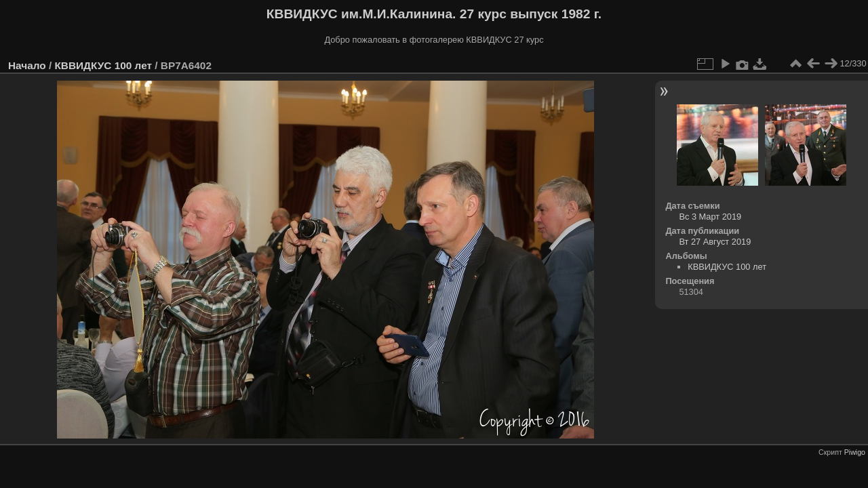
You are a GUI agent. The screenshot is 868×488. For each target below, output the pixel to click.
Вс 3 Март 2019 (710, 217)
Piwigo (855, 452)
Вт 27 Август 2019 (715, 242)
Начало (27, 65)
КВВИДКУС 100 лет (103, 65)
